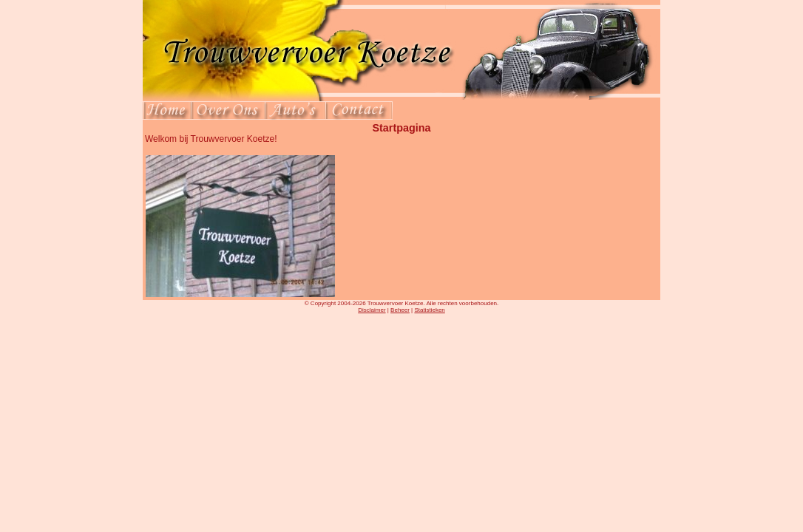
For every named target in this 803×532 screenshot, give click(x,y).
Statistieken (429, 310)
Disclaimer (372, 310)
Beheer (400, 310)
